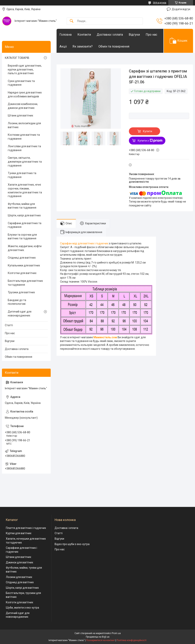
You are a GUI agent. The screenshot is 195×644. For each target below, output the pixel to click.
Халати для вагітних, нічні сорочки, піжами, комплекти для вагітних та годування (25, 190)
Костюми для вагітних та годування (24, 137)
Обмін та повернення (114, 46)
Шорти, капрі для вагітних (24, 215)
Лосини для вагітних (19, 577)
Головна (66, 35)
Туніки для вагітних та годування (22, 175)
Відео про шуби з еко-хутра (72, 544)
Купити (148, 131)
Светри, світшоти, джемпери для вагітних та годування (25, 162)
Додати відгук (181, 9)
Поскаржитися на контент (101, 640)
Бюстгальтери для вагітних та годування (25, 283)
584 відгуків (160, 3)
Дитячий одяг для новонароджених (20, 314)
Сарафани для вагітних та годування (25, 225)
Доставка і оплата (110, 35)
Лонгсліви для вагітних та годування (24, 148)
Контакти (84, 35)
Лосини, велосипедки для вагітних (24, 125)
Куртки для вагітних (19, 533)
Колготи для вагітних (19, 602)
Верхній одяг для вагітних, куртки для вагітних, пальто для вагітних (25, 69)
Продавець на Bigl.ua (98, 637)
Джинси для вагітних (19, 562)
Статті (9, 325)
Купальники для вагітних (24, 265)
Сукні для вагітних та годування (21, 83)
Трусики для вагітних (21, 292)
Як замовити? (83, 46)
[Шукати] (72, 21)
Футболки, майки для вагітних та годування (22, 206)
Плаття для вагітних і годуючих (26, 528)
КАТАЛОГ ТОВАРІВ (17, 58)
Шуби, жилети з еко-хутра (22, 608)
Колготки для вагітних (22, 273)
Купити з (150, 141)
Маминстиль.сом (105, 337)
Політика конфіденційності (132, 640)
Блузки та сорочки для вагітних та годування (22, 237)
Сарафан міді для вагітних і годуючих (84, 243)
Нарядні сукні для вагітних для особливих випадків (25, 94)
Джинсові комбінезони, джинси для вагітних (23, 106)
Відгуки (134, 35)
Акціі (63, 46)
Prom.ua (116, 633)
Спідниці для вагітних (22, 258)
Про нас (151, 35)
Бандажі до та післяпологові (17, 302)
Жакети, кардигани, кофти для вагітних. (25, 248)
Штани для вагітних (20, 115)
